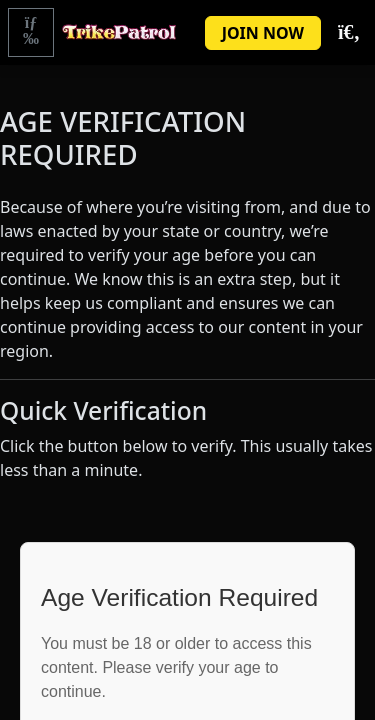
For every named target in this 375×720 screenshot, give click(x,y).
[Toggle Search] (348, 33)
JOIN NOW (263, 33)
